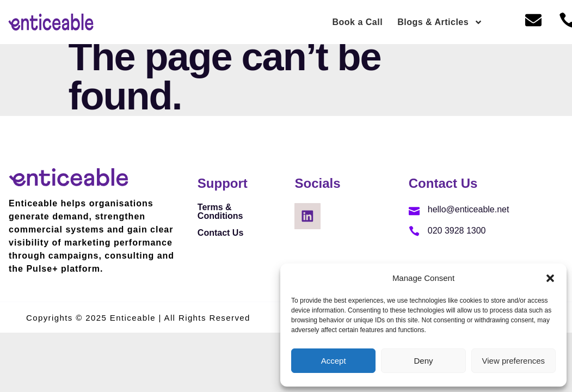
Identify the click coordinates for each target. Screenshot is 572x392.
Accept (334, 361)
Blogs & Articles (440, 22)
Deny (423, 361)
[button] (550, 278)
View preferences (514, 361)
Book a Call (358, 22)
